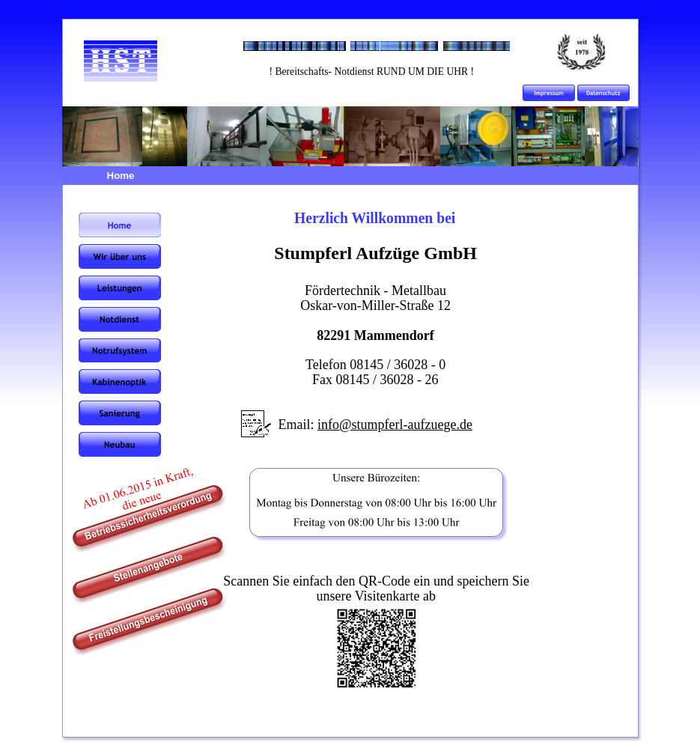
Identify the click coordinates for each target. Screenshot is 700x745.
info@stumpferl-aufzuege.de (395, 425)
